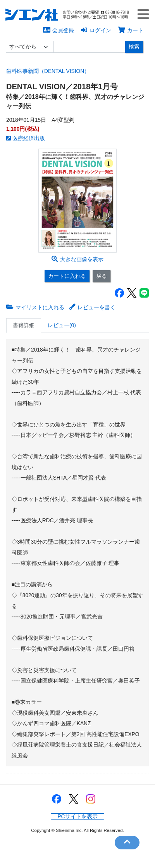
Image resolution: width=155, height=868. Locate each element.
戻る (102, 276)
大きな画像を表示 (77, 259)
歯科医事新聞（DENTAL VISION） (48, 71)
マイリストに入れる (35, 308)
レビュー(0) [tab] (62, 325)
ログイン (96, 30)
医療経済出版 (26, 138)
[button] (145, 15)
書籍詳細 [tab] (24, 325)
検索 (134, 47)
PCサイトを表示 (77, 817)
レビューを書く (92, 308)
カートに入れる (67, 276)
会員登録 (59, 30)
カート (131, 30)
